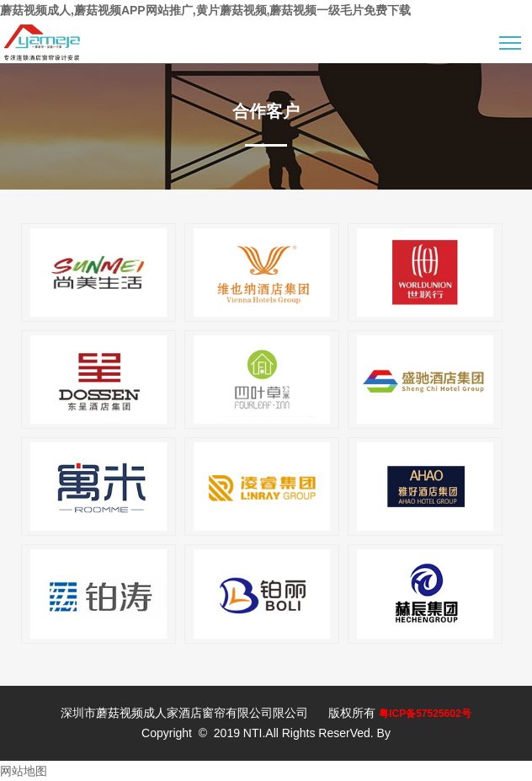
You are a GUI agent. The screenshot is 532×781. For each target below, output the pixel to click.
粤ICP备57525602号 (425, 714)
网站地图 (24, 771)
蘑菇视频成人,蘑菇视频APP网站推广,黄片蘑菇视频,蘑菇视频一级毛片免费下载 (205, 10)
